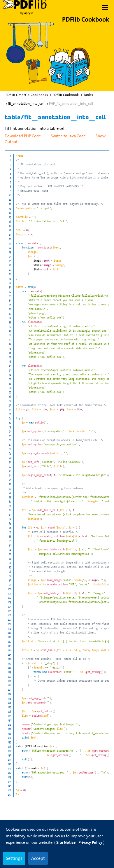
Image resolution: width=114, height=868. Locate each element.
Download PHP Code (23, 136)
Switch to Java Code (68, 136)
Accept (38, 858)
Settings (14, 858)
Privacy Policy (90, 842)
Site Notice (66, 842)
